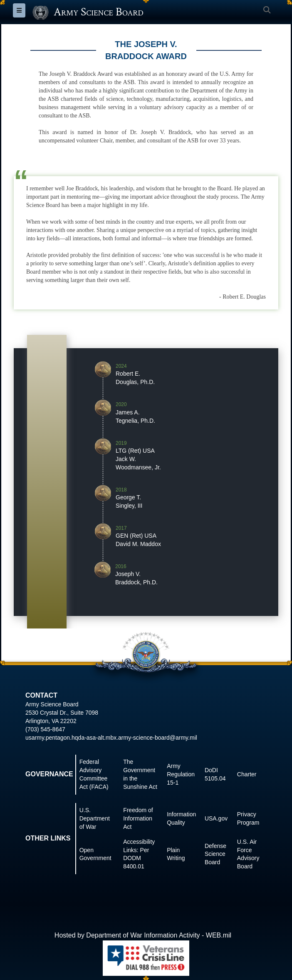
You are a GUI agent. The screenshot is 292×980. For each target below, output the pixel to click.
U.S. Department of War (95, 818)
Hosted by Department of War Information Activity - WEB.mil (143, 935)
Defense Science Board (215, 854)
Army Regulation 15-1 (181, 774)
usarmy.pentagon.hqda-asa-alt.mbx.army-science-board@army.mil (111, 738)
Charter (247, 774)
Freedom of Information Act (138, 818)
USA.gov (216, 818)
